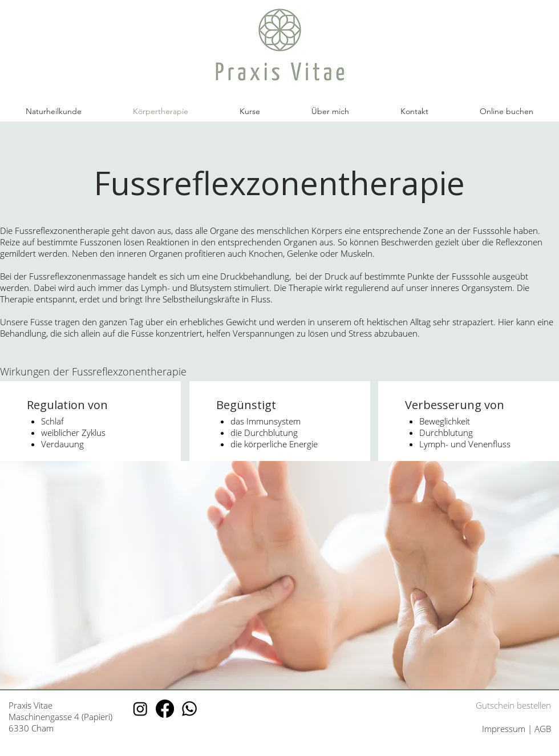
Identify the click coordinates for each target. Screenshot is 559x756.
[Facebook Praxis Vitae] (165, 709)
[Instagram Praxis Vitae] (140, 709)
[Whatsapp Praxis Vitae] (189, 709)
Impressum (505, 729)
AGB (543, 729)
